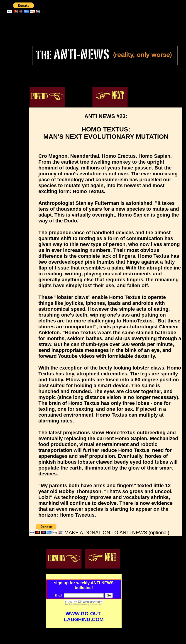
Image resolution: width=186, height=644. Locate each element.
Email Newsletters (78, 605)
